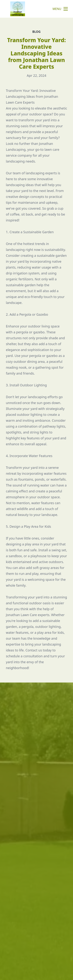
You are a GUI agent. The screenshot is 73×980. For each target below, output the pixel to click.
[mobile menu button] (66, 9)
